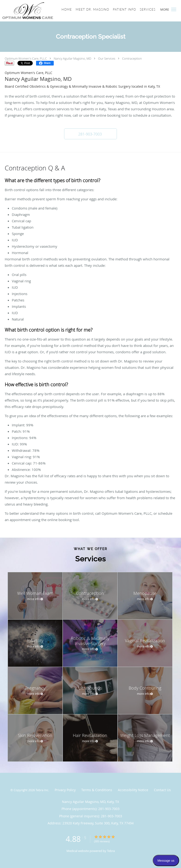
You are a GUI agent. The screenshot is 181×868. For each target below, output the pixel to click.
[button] (174, 9)
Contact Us (162, 790)
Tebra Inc (42, 790)
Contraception (132, 58)
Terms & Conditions (97, 790)
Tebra (111, 851)
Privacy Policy (65, 790)
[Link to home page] (36, 11)
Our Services (107, 58)
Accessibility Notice (133, 790)
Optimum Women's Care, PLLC (26, 58)
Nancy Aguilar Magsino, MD (72, 58)
